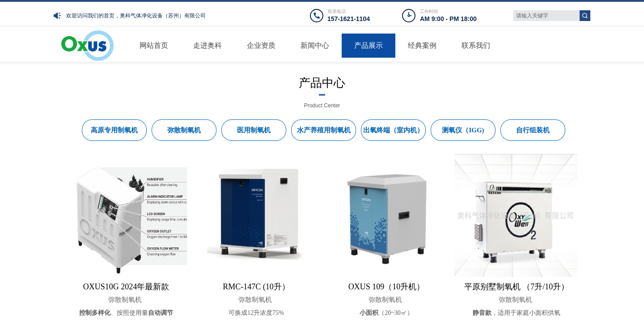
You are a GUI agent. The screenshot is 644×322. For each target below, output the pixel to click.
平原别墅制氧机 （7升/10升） (517, 287)
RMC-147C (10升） (256, 287)
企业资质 (261, 45)
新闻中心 (315, 45)
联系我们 (476, 45)
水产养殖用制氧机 (324, 130)
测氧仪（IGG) (463, 130)
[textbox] (547, 16)
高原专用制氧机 (114, 130)
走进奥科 (208, 45)
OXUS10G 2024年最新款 (126, 287)
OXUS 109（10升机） (387, 287)
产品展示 (369, 45)
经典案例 (422, 45)
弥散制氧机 (125, 300)
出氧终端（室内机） (393, 130)
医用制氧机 (254, 130)
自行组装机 (533, 130)
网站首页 (154, 45)
